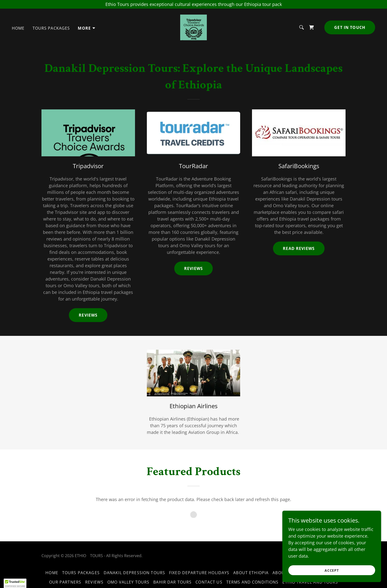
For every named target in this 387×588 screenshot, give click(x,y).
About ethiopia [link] (251, 573)
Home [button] (52, 573)
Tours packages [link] (51, 28)
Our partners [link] (65, 582)
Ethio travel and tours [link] (310, 582)
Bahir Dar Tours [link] (172, 582)
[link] (193, 27)
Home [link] (18, 28)
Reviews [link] (94, 582)
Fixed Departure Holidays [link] (199, 573)
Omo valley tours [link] (128, 582)
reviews (193, 268)
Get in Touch (350, 27)
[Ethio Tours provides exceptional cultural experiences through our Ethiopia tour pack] (193, 4)
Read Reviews (299, 248)
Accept (332, 570)
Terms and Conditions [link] (252, 582)
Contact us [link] (209, 582)
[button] (87, 28)
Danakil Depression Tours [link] (134, 573)
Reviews (88, 315)
